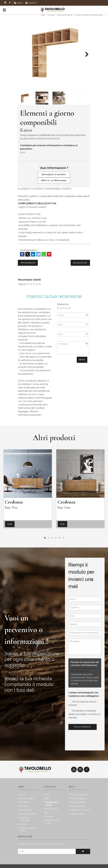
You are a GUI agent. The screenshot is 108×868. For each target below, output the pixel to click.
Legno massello (78, 814)
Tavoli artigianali (78, 806)
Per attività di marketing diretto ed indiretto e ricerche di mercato (84, 714)
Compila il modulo (54, 174)
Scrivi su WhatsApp (54, 180)
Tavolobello (25, 802)
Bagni (47, 813)
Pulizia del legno (78, 802)
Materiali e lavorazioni (80, 810)
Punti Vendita (26, 810)
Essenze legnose (78, 798)
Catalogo (50, 787)
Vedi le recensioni (28, 814)
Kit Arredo (49, 816)
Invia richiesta (82, 727)
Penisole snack (51, 809)
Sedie (47, 798)
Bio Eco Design (27, 798)
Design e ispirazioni (79, 794)
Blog (18, 3)
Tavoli (47, 794)
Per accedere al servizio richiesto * (82, 703)
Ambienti (24, 806)
